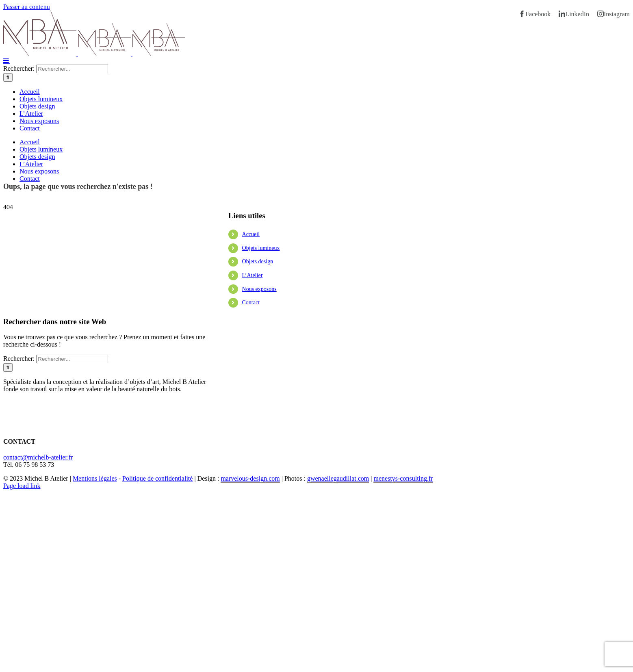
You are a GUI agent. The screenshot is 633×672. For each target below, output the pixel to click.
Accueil (251, 234)
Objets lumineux (261, 248)
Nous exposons (259, 289)
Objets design (258, 261)
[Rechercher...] (72, 69)
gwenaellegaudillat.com (338, 478)
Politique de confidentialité (157, 478)
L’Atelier (253, 275)
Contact (251, 302)
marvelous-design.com (250, 478)
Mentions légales (95, 478)
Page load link (22, 486)
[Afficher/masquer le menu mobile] (7, 61)
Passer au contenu (27, 7)
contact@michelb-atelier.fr (38, 457)
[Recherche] (8, 77)
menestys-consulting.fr (403, 478)
